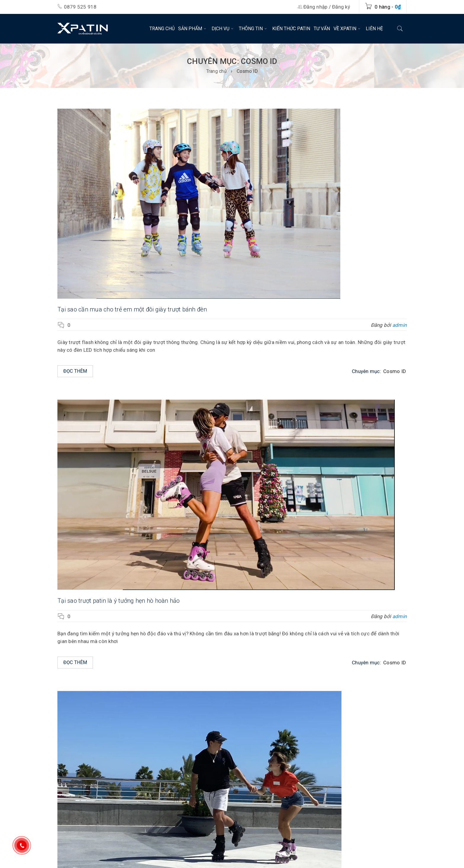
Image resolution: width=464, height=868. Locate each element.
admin (399, 325)
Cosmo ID (395, 371)
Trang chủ (216, 71)
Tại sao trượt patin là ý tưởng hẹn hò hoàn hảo (119, 601)
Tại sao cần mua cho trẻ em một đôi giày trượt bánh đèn (132, 309)
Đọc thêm (75, 371)
